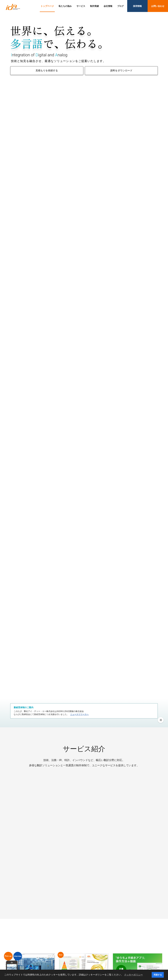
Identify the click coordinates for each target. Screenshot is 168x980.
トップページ (47, 6)
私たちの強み (65, 6)
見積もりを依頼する (47, 71)
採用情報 (137, 6)
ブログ (120, 6)
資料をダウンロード (121, 71)
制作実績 (94, 6)
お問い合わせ (158, 6)
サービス (81, 6)
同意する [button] (158, 975)
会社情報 (108, 6)
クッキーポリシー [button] (133, 975)
